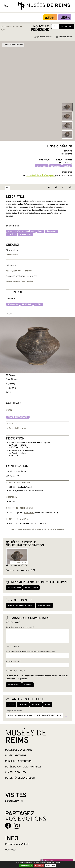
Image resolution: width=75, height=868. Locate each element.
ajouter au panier (43, 37)
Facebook (23, 705)
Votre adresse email (13, 661)
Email (48, 705)
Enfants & (14, 801)
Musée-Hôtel (20, 778)
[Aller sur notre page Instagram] (17, 826)
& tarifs (17, 844)
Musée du (23, 767)
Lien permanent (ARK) (14, 711)
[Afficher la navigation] (6, 6)
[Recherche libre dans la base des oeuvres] (55, 26)
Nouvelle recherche (40, 28)
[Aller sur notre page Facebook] (8, 826)
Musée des (50, 17)
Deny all (40, 866)
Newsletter (10, 850)
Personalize (51, 866)
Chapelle (16, 772)
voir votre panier (64, 37)
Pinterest (36, 705)
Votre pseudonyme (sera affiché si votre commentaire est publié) (31, 652)
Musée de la (18, 761)
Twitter (11, 705)
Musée (65, 17)
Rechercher (66, 27)
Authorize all (26, 866)
